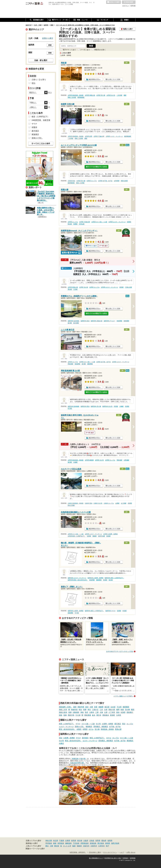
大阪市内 (86, 846)
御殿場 (79, 846)
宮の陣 (127, 710)
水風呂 (79, 729)
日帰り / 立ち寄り (39, 80)
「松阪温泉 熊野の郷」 (77, 763)
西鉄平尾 (81, 707)
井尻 (96, 707)
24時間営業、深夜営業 (41, 120)
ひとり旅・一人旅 (88, 724)
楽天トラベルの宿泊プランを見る (96, 167)
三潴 (97, 712)
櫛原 (133, 710)
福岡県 (110, 841)
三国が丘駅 (128, 287)
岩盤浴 (85, 729)
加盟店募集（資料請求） (78, 852)
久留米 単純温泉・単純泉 (76, 503)
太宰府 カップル (92, 181)
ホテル (91, 729)
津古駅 (70, 289)
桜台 (80, 710)
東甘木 (99, 715)
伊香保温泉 (85, 843)
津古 (89, 710)
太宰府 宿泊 (71, 181)
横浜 (47, 846)
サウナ (78, 724)
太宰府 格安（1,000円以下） (77, 536)
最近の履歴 (129, 2)
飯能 (74, 846)
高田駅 (130, 503)
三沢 (101, 710)
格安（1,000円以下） (67, 724)
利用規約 (125, 858)
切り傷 (97, 729)
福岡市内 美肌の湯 (96, 321)
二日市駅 (119, 95)
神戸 (107, 846)
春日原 (107, 707)
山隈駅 (117, 503)
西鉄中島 (71, 715)
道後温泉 (93, 843)
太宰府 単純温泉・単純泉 (76, 95)
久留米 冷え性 (98, 503)
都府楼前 (126, 707)
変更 (50, 45)
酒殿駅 (95, 536)
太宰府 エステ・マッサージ (114, 136)
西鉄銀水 (106, 715)
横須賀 (57, 846)
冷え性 (98, 724)
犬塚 (101, 712)
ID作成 (133, 6)
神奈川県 (49, 841)
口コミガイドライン (110, 852)
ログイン (126, 6)
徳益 (61, 715)
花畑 (70, 712)
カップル (130, 724)
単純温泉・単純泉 (107, 729)
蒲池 (118, 712)
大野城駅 (126, 460)
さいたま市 (67, 846)
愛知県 (104, 841)
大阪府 (86, 841)
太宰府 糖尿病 (89, 460)
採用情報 (133, 858)
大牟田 (119, 715)
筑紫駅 (75, 224)
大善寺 (92, 712)
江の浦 (78, 715)
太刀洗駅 (124, 503)
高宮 (87, 707)
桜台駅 (70, 224)
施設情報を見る (94, 79)
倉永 (94, 715)
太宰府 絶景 (88, 136)
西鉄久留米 (63, 712)
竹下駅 (70, 408)
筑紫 (85, 710)
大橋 (91, 707)
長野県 (98, 841)
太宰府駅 (117, 181)
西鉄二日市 (63, 710)
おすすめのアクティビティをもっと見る (120, 651)
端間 (118, 710)
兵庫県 (68, 841)
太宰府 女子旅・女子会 (105, 181)
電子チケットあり (69, 50)
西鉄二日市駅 (72, 97)
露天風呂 (118, 724)
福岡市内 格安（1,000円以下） (114, 578)
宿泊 (124, 724)
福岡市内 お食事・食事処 (95, 578)
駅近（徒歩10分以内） (67, 729)
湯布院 (108, 843)
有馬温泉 (61, 843)
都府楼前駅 (71, 183)
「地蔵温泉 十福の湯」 (79, 759)
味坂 (122, 710)
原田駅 (129, 222)
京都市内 (94, 846)
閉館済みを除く (100, 50)
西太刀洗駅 (71, 505)
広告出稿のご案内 (95, 852)
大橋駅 (122, 406)
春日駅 (70, 323)
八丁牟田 (112, 712)
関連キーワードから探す (35, 849)
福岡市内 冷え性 (107, 406)
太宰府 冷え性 (111, 95)
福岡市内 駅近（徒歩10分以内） (78, 580)
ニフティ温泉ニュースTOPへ (123, 696)
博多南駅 (71, 364)
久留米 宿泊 (88, 503)
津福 (82, 712)
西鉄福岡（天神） (66, 707)
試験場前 (76, 712)
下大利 (119, 707)
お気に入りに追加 (114, 79)
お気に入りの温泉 (113, 2)
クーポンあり (85, 50)
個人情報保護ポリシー (96, 858)
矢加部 (123, 712)
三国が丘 (95, 710)
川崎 (51, 846)
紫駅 (125, 95)
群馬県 (74, 841)
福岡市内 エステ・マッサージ (77, 578)
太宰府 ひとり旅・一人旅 (99, 222)
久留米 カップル (109, 503)
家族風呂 (89, 727)
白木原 (113, 707)
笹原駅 (127, 406)
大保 (106, 710)
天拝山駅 (82, 224)
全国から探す (48, 38)
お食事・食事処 (108, 724)
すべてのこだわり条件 (41, 144)
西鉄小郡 (112, 710)
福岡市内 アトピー (109, 321)
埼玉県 (56, 841)
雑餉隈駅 (126, 321)
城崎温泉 (68, 843)
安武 (86, 712)
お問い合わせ (131, 852)
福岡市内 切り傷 (96, 406)
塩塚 (65, 715)
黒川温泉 (101, 843)
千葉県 (62, 841)
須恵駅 (89, 536)
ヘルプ (122, 852)
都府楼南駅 (81, 97)
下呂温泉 (76, 843)
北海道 (92, 841)
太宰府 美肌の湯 (90, 95)
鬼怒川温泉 (115, 843)
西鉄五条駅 (124, 181)
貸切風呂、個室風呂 (101, 727)
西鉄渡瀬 (88, 715)
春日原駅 (76, 323)
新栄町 (113, 715)
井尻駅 (116, 406)
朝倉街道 (74, 710)
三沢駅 (75, 289)
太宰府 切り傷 (101, 95)
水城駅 (75, 462)
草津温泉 (49, 843)
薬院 (75, 707)
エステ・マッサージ (66, 727)
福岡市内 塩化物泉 (73, 321)
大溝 (106, 712)
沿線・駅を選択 (41, 60)
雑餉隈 (101, 707)
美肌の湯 (118, 729)
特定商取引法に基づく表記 (113, 858)
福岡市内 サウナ (110, 611)
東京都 (80, 841)
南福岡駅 (119, 321)
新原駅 (108, 536)
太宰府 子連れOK (99, 136)
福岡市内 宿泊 (85, 321)
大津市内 (101, 846)
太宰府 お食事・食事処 (110, 534)
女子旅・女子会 (115, 727)
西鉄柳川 (130, 712)
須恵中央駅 (102, 536)
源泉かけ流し (80, 727)
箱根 (55, 843)
